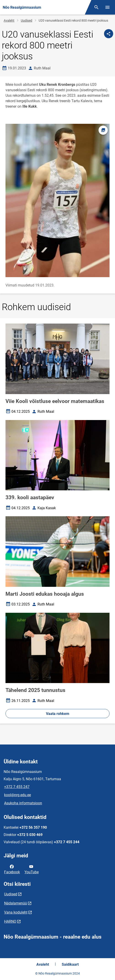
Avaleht (9, 20)
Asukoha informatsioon (23, 803)
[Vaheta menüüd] (107, 7)
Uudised (27, 20)
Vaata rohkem (58, 714)
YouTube (32, 869)
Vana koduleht (16, 912)
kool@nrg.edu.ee (17, 795)
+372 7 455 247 (17, 787)
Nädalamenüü (16, 903)
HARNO (10, 921)
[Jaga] (109, 34)
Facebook (12, 869)
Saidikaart (70, 964)
